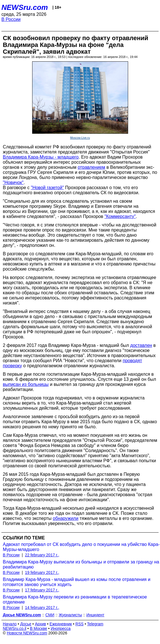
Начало (10, 624)
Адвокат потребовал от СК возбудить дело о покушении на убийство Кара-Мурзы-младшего (81, 547)
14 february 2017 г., (42, 608)
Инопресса (61, 628)
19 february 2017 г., (42, 572)
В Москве (39, 628)
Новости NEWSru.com (27, 633)
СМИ (50, 615)
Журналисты (70, 615)
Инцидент (95, 615)
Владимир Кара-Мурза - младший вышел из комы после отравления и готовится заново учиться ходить (77, 582)
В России (11, 19)
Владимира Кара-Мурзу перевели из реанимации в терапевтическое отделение (75, 599)
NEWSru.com (25, 7)
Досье (26, 624)
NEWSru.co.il (15, 628)
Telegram (95, 624)
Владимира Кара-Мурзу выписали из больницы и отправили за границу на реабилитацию (81, 564)
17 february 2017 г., (42, 590)
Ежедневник (61, 624)
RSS (79, 624)
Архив (40, 624)
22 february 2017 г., (42, 555)
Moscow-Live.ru (80, 138)
